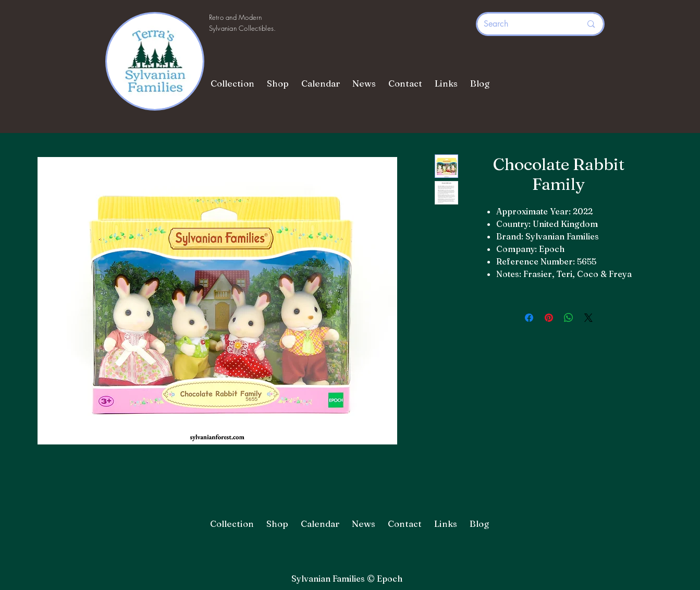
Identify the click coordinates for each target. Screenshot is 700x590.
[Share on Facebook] (529, 318)
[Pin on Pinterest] (549, 318)
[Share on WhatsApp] (569, 318)
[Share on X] (588, 318)
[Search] (525, 24)
